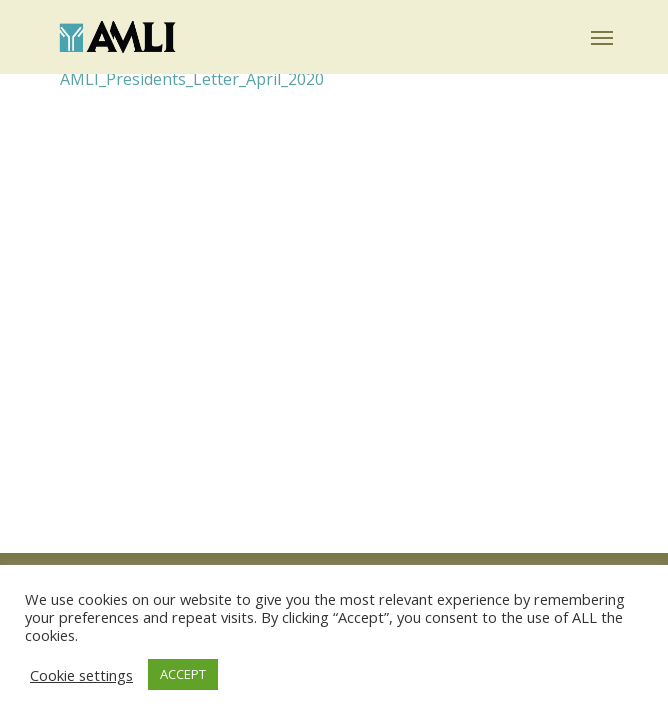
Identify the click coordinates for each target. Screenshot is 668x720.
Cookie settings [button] (81, 675)
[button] (602, 37)
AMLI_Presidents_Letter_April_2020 (192, 79)
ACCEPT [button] (183, 674)
